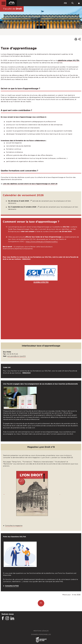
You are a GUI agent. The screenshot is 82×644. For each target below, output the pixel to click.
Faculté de (13, 9)
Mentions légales (41, 631)
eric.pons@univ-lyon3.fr (17, 356)
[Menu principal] (3, 3)
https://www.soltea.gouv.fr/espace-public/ (42, 242)
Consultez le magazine (14, 526)
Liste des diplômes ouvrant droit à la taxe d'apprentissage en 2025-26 (30, 184)
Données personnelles (41, 634)
